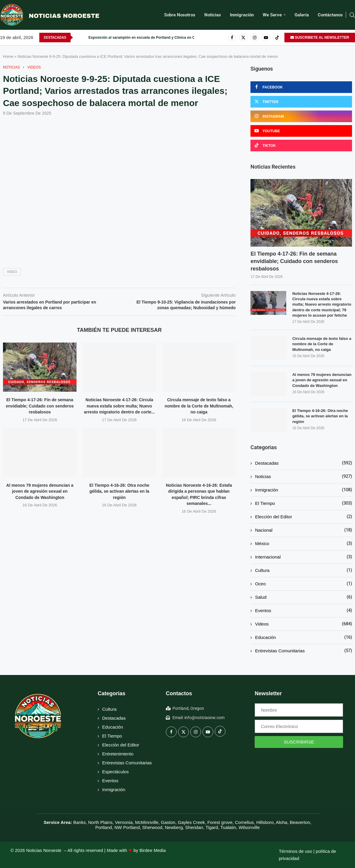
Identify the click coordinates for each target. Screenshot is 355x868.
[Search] (352, 15)
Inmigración (242, 15)
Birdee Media (152, 850)
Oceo (303, 584)
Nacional (303, 530)
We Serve (272, 15)
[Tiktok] (277, 38)
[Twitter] (243, 38)
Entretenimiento (118, 754)
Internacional (303, 557)
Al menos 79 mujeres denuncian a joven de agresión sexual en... (143, 38)
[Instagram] (255, 38)
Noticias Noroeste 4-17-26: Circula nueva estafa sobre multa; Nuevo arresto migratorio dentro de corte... (119, 406)
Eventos (303, 610)
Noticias (213, 15)
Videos (303, 624)
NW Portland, (128, 827)
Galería (302, 15)
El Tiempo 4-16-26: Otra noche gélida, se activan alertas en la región (119, 491)
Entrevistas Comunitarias (303, 651)
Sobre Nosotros (180, 15)
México (303, 543)
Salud (303, 597)
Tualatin (228, 827)
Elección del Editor (303, 517)
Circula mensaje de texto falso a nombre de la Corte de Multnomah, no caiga (199, 406)
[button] (78, 38)
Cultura (303, 570)
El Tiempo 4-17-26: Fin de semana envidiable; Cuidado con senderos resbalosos (40, 406)
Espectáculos (115, 772)
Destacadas (303, 463)
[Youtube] (266, 38)
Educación (303, 637)
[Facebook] (232, 38)
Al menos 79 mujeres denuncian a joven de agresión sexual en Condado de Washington (40, 491)
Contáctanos (330, 15)
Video (12, 272)
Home (8, 56)
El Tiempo (303, 503)
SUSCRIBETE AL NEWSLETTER (320, 38)
